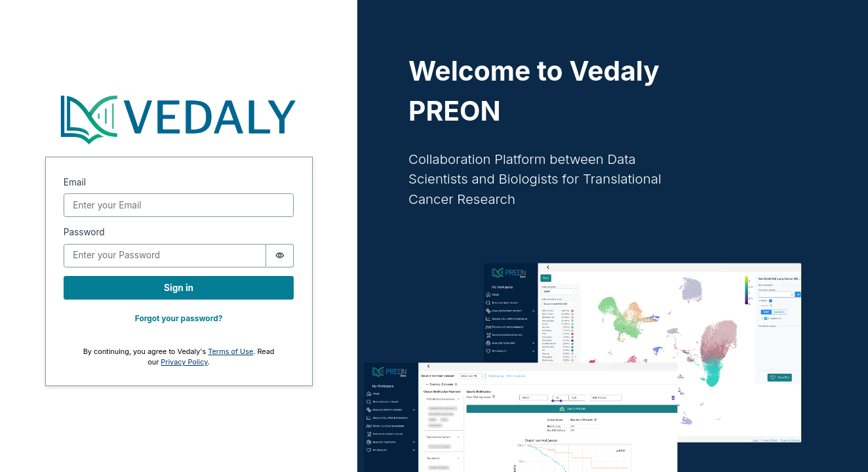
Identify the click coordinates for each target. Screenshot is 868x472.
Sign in (179, 288)
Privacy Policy (184, 362)
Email (75, 182)
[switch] (280, 256)
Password (84, 232)
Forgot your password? (179, 318)
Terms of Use (230, 351)
